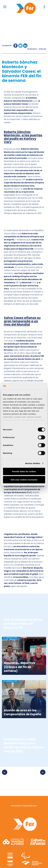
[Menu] (5, 7)
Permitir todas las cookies (24, 471)
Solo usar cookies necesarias (24, 480)
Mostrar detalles (33, 463)
